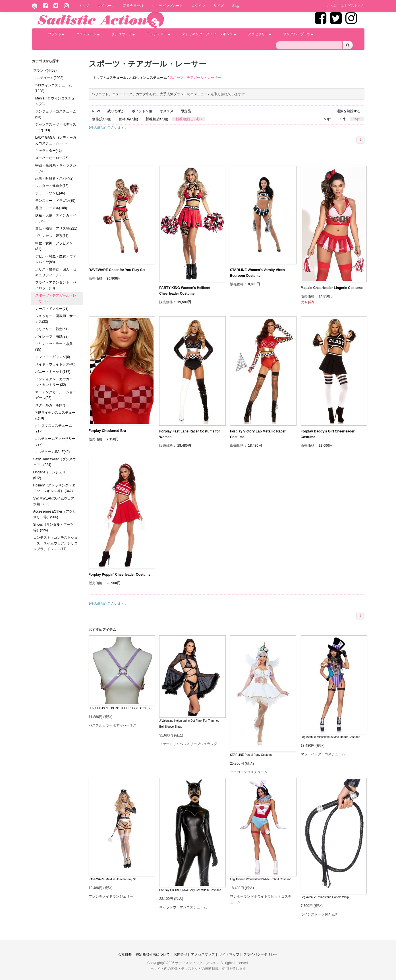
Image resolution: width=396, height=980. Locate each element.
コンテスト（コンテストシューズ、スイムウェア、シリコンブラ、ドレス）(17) (55, 543)
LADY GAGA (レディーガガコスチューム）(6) (56, 140)
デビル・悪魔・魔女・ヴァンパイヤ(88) (56, 259)
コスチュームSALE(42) (52, 452)
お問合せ (181, 954)
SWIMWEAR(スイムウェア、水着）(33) (56, 501)
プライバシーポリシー (260, 954)
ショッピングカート (167, 6)
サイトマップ (229, 954)
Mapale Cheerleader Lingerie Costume (332, 288)
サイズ (219, 6)
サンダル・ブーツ (298, 34)
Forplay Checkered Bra (107, 431)
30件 (342, 119)
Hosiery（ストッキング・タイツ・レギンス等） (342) (54, 488)
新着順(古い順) (157, 119)
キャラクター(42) (48, 151)
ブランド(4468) (45, 70)
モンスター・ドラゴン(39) (55, 201)
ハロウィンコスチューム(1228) (53, 88)
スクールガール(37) (50, 405)
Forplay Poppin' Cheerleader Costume (120, 575)
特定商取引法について (153, 954)
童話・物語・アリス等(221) (56, 228)
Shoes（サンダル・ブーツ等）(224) (53, 527)
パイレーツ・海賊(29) (52, 336)
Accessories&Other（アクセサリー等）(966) (55, 514)
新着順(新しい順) (189, 119)
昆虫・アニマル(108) (51, 208)
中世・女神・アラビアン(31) (54, 246)
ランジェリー (158, 34)
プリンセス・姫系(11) (52, 236)
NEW (96, 111)
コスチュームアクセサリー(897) (55, 442)
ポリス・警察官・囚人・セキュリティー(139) (56, 272)
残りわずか (116, 111)
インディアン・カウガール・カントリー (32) (54, 382)
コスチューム (88, 34)
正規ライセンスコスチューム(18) (55, 415)
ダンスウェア (123, 34)
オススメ (167, 111)
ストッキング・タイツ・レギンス (209, 34)
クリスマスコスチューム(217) (53, 428)
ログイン (198, 6)
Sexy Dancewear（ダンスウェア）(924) (55, 462)
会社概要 (125, 954)
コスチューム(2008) (48, 78)
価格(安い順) (102, 119)
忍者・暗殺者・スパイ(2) (54, 178)
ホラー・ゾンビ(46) (50, 193)
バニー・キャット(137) (53, 372)
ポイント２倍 (142, 111)
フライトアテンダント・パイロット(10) (56, 285)
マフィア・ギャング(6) (53, 357)
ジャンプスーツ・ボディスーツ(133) (56, 127)
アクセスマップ (203, 954)
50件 (327, 119)
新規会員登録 (133, 6)
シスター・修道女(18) (52, 186)
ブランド (56, 34)
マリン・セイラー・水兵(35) (54, 347)
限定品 (186, 111)
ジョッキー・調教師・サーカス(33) (56, 319)
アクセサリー (260, 34)
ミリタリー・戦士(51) (52, 329)
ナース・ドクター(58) (52, 309)
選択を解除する (349, 111)
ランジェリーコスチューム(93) (56, 114)
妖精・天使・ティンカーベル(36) (56, 218)
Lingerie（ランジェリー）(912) (53, 475)
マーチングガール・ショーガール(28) (56, 395)
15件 (357, 119)
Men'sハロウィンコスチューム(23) (57, 101)
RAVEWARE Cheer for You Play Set (117, 270)
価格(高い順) (128, 119)
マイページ (106, 6)
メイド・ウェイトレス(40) (55, 364)
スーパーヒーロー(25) (52, 158)
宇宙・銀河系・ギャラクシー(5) (56, 168)
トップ (84, 6)
